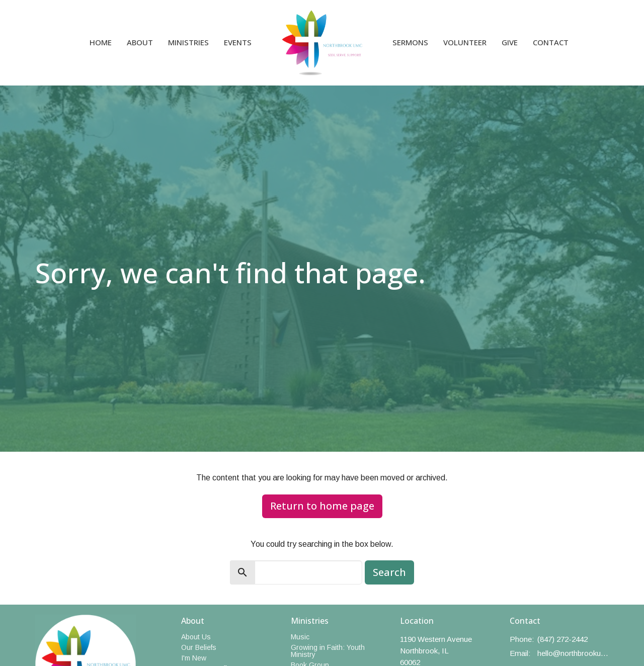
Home (101, 42)
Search (389, 572)
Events (238, 42)
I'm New (194, 658)
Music (300, 637)
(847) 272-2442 (562, 639)
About (140, 42)
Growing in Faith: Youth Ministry (328, 651)
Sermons (410, 42)
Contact (551, 42)
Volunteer (465, 42)
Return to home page (322, 506)
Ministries (188, 42)
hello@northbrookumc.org (573, 653)
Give (510, 42)
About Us (196, 637)
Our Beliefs (199, 647)
